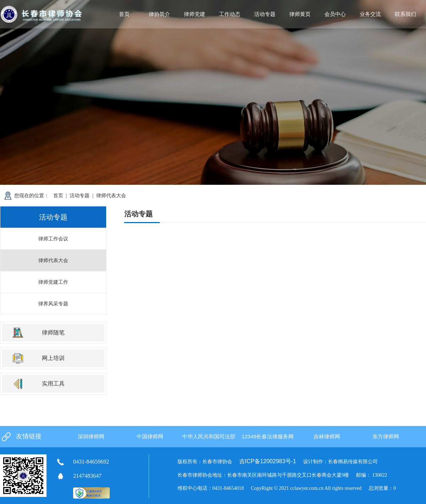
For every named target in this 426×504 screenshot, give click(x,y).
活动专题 (80, 195)
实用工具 (53, 384)
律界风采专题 (53, 304)
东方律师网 (386, 436)
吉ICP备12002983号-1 (268, 461)
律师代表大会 (111, 195)
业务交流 (370, 14)
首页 (124, 14)
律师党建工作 (53, 282)
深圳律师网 (91, 436)
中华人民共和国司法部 (209, 436)
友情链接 (29, 436)
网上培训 (53, 358)
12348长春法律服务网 (268, 436)
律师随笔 (53, 333)
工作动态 (230, 14)
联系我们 (405, 14)
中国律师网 (150, 436)
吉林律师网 (327, 436)
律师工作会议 (53, 239)
